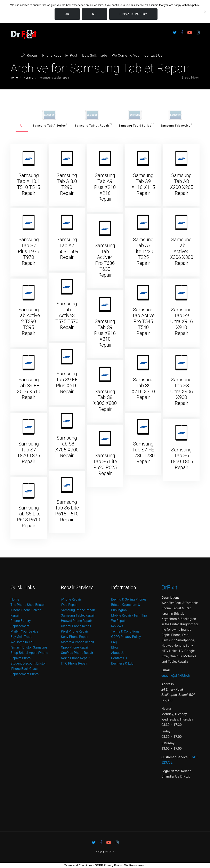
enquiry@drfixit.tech (176, 676)
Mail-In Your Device (24, 631)
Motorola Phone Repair (78, 642)
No (95, 14)
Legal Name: (171, 771)
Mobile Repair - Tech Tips (129, 615)
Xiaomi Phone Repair (76, 626)
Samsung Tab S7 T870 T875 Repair (29, 453)
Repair (29, 55)
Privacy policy (133, 14)
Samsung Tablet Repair (78, 615)
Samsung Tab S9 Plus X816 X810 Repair (105, 333)
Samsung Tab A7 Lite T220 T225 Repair (143, 251)
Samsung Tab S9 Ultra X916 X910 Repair (181, 322)
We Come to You (22, 642)
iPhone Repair (71, 599)
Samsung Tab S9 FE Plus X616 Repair (67, 383)
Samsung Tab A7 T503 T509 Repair (67, 248)
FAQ (114, 642)
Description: (170, 598)
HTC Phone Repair (74, 663)
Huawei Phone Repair (76, 621)
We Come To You (126, 55)
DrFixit (169, 588)
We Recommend (135, 865)
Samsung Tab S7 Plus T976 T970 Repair (29, 251)
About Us (118, 653)
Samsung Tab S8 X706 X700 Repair (67, 447)
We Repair (118, 621)
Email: (166, 670)
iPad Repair (69, 605)
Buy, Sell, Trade (95, 55)
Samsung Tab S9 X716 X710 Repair (143, 388)
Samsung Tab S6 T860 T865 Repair (181, 459)
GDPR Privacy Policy (126, 637)
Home (15, 599)
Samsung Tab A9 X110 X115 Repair (143, 184)
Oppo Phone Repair (75, 647)
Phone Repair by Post (60, 55)
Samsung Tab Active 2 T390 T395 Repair (29, 322)
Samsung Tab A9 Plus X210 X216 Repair (105, 187)
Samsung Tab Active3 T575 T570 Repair (67, 316)
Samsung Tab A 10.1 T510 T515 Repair (29, 184)
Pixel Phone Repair (74, 631)
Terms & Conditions (125, 631)
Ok (67, 14)
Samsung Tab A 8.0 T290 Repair (67, 184)
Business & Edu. (123, 663)
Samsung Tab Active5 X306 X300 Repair (181, 251)
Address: (168, 684)
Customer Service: (175, 757)
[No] (205, 11)
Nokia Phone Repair (75, 658)
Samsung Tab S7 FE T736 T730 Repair (143, 453)
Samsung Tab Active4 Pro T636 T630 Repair (105, 260)
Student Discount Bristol (28, 663)
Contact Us (153, 55)
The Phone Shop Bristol (27, 605)
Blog (114, 647)
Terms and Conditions (78, 865)
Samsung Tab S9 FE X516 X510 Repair (29, 388)
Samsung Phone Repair (78, 610)
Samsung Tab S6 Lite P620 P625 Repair (105, 464)
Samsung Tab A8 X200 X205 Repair (181, 184)
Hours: (166, 709)
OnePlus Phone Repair (77, 653)
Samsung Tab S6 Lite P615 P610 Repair (67, 511)
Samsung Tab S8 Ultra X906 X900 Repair (181, 391)
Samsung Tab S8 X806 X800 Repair (105, 400)
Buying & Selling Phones (129, 599)
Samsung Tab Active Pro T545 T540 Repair (143, 322)
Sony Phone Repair (75, 637)
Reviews (117, 626)
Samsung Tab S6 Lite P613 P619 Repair (29, 517)
